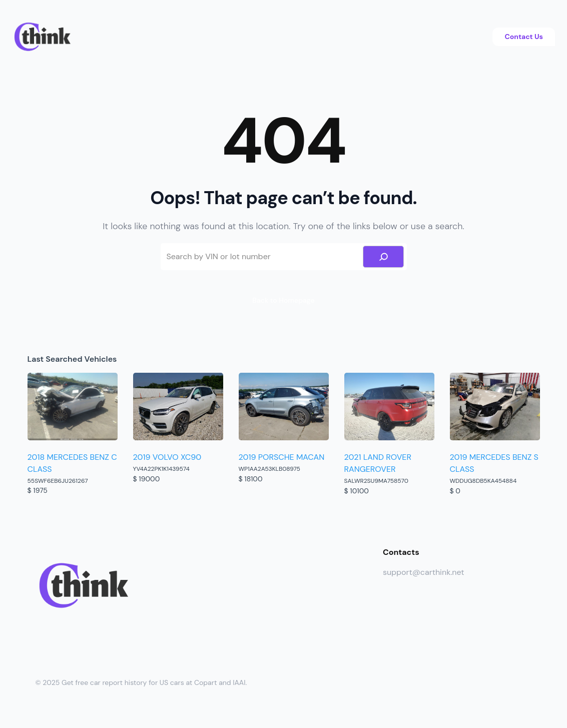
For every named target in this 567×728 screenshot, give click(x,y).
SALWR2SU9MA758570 (376, 481)
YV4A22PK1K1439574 (161, 469)
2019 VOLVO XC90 (167, 457)
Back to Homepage (283, 300)
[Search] (383, 257)
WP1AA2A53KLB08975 (269, 469)
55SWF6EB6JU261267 (58, 481)
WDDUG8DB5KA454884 (483, 481)
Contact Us (524, 37)
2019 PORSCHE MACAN (282, 457)
